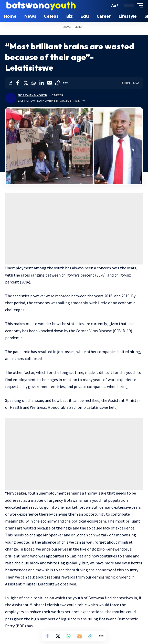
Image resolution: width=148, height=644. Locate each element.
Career (57, 95)
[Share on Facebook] (18, 83)
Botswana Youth (33, 95)
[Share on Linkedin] (41, 83)
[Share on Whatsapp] (34, 83)
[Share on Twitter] (26, 83)
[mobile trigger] (139, 5)
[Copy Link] (57, 83)
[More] (65, 83)
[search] (105, 6)
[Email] (49, 83)
